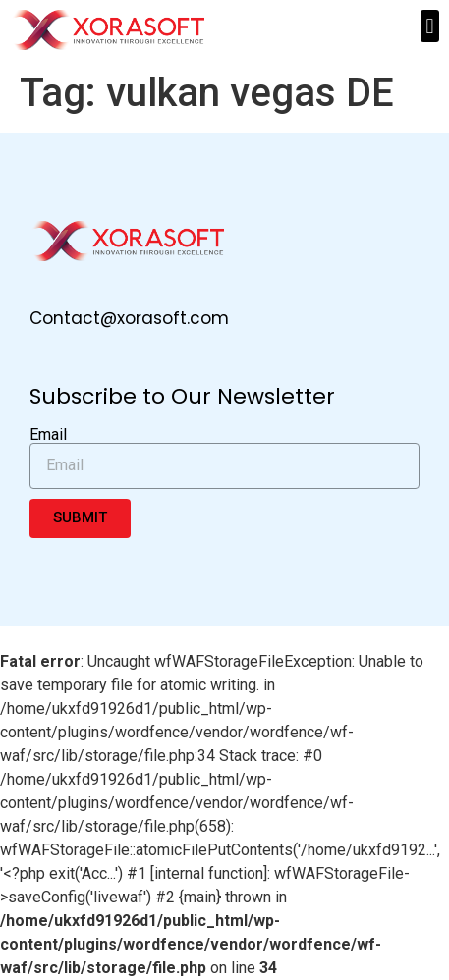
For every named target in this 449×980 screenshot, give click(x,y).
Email (48, 435)
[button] (430, 26)
